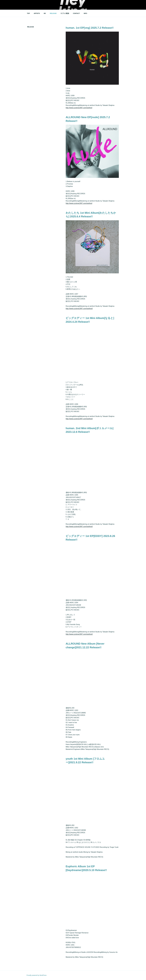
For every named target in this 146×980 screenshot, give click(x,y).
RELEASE (53, 13)
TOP (28, 13)
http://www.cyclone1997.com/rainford (79, 108)
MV (45, 13)
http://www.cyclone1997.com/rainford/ (79, 309)
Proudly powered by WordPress (37, 975)
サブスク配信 (65, 13)
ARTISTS (37, 13)
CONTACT (76, 13)
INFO (85, 13)
